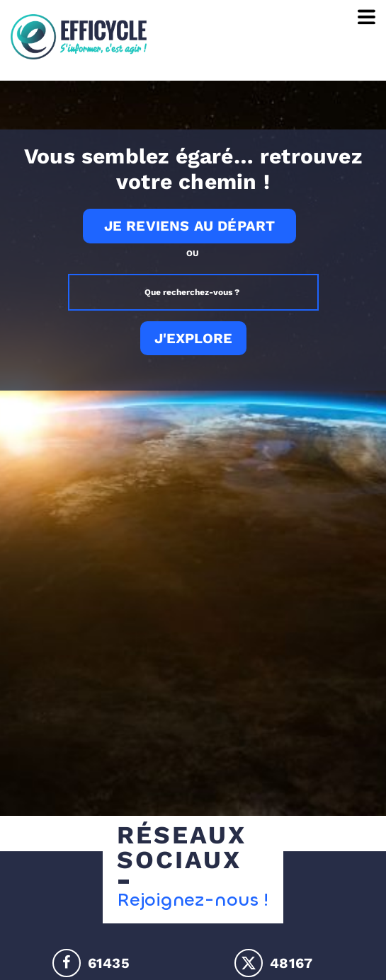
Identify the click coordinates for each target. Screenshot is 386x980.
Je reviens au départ (190, 226)
